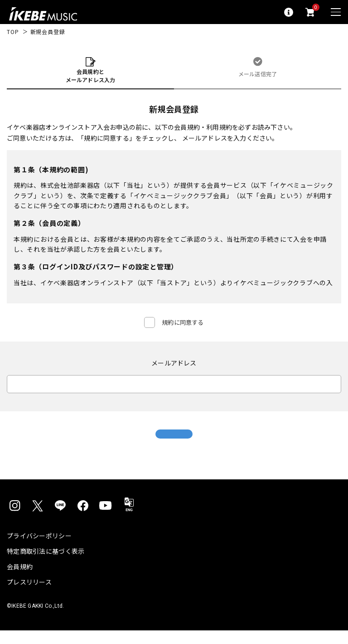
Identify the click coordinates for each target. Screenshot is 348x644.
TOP (13, 32)
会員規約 (20, 580)
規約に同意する (183, 322)
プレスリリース (29, 595)
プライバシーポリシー (39, 549)
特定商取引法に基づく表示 (46, 565)
